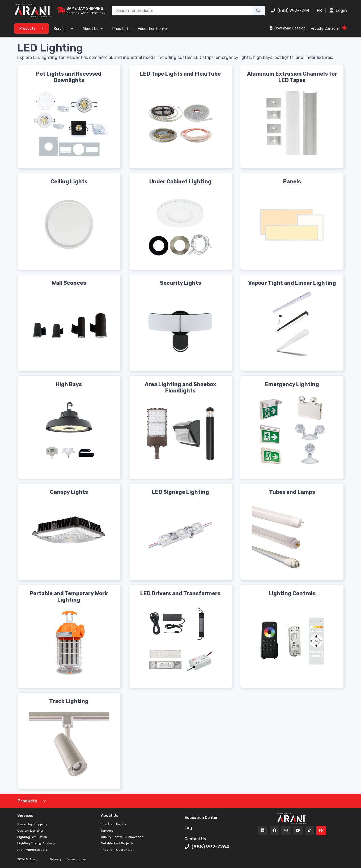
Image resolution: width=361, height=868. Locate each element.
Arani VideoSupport (32, 850)
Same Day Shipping (32, 824)
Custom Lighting (30, 831)
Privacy (56, 859)
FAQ (188, 828)
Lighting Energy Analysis (36, 843)
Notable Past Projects (117, 843)
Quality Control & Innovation (122, 837)
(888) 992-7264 (290, 10)
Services (63, 29)
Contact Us (195, 839)
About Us (93, 29)
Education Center (153, 29)
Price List (120, 29)
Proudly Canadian (329, 28)
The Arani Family (114, 824)
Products (27, 801)
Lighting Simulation (32, 837)
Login (338, 10)
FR (319, 10)
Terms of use (76, 859)
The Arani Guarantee (117, 850)
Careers (107, 831)
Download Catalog (288, 28)
